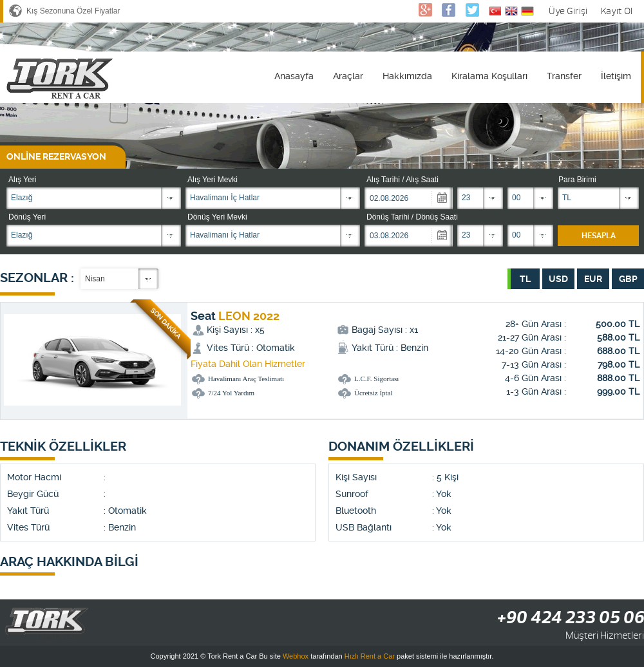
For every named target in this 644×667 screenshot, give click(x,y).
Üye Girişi (568, 11)
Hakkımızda (407, 76)
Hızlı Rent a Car (370, 656)
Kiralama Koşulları (489, 76)
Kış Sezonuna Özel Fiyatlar (73, 11)
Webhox (296, 656)
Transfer (564, 76)
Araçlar (348, 76)
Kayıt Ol (617, 11)
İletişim (616, 76)
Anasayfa (294, 76)
